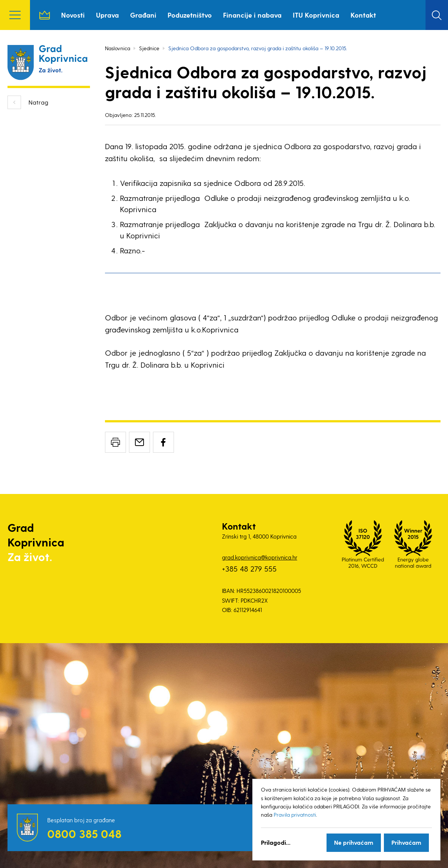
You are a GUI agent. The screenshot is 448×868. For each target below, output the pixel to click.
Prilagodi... (276, 842)
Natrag (38, 102)
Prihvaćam (406, 842)
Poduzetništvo (190, 15)
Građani (143, 15)
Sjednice (149, 48)
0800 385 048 (84, 834)
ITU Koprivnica (316, 15)
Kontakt (363, 15)
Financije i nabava (252, 15)
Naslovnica (45, 15)
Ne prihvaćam (354, 842)
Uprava (107, 15)
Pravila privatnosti (295, 815)
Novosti (73, 15)
